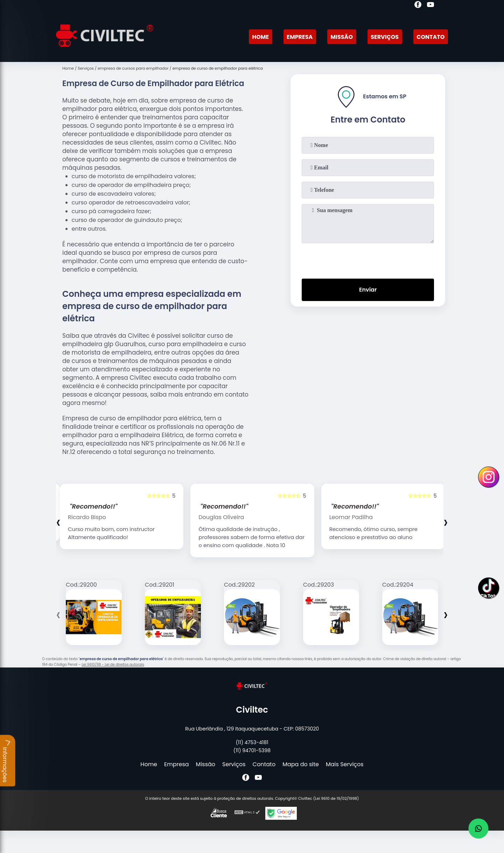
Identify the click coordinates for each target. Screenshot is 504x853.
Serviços (385, 37)
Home (260, 37)
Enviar (368, 290)
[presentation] (368, 259)
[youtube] (430, 6)
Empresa (300, 37)
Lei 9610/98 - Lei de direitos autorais (113, 665)
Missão (342, 37)
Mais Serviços (345, 764)
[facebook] (418, 6)
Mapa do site (301, 764)
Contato (430, 37)
